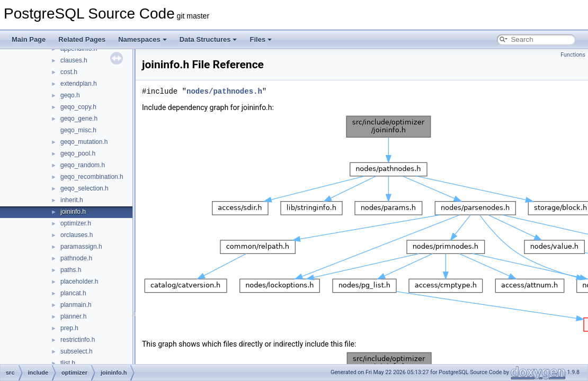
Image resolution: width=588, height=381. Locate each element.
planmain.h (76, 305)
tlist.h (68, 363)
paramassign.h (81, 247)
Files (261, 39)
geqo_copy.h (78, 107)
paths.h (71, 270)
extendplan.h (79, 84)
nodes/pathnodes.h (224, 91)
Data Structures (208, 39)
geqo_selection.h (84, 188)
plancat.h (73, 293)
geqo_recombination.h (92, 177)
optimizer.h (76, 223)
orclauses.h (77, 235)
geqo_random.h (83, 165)
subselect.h (77, 351)
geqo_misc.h (78, 130)
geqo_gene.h (79, 119)
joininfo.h (73, 212)
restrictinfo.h (78, 340)
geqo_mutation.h (84, 142)
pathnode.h (76, 258)
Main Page (29, 39)
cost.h (69, 72)
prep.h (69, 328)
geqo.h (70, 95)
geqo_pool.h (78, 153)
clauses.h (74, 60)
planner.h (73, 316)
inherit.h (72, 200)
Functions (573, 55)
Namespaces (142, 39)
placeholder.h (79, 282)
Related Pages (82, 39)
